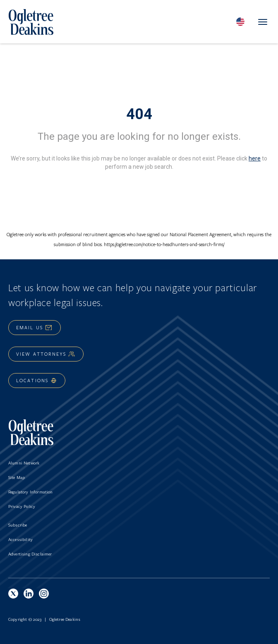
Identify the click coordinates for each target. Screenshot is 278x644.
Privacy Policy (22, 506)
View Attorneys (46, 354)
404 (139, 114)
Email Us (35, 327)
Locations (37, 380)
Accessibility (20, 539)
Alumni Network (24, 463)
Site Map (17, 477)
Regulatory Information (31, 492)
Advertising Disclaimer (30, 554)
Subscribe (18, 525)
